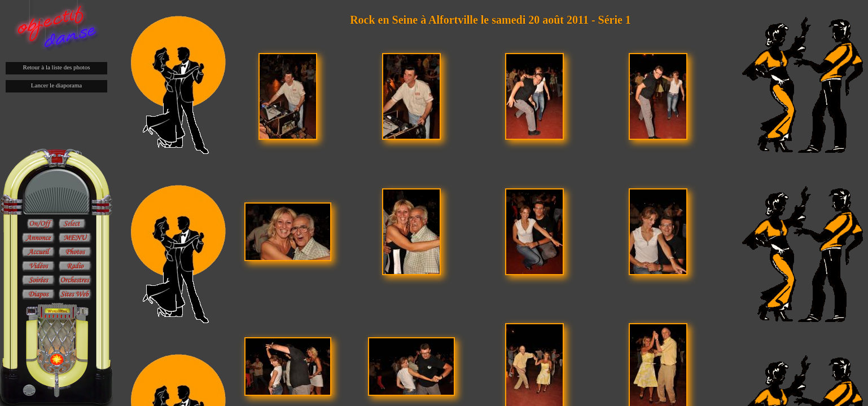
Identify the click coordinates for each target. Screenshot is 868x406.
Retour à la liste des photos (57, 67)
